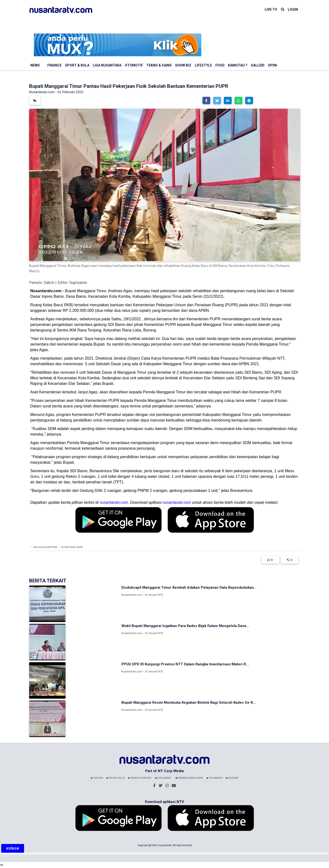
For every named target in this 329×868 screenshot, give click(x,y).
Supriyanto (78, 283)
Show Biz (183, 65)
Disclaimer (163, 778)
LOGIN (293, 9)
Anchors (232, 778)
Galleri (258, 65)
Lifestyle (203, 65)
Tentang (97, 778)
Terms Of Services (140, 778)
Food (220, 65)
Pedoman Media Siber (189, 778)
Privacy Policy (116, 778)
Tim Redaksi (215, 778)
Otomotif (134, 65)
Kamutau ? (238, 65)
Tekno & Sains (159, 65)
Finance (55, 65)
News (35, 65)
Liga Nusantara (107, 65)
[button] (206, 100)
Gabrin (49, 283)
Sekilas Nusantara (45, 547)
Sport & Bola (77, 65)
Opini (272, 65)
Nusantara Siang (72, 547)
